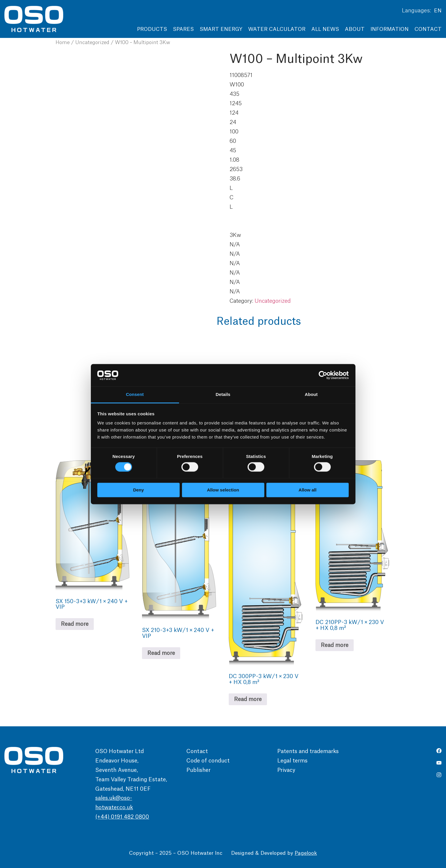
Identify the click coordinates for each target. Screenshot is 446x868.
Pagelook (306, 853)
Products (152, 29)
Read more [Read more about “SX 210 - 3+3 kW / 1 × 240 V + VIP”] (161, 653)
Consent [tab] (135, 395)
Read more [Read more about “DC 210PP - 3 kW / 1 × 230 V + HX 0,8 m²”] (335, 645)
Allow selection (223, 490)
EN (438, 11)
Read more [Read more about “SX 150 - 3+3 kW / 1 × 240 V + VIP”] (75, 624)
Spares (183, 29)
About (355, 29)
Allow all (308, 490)
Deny (139, 490)
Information (390, 29)
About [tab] (311, 395)
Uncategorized (92, 43)
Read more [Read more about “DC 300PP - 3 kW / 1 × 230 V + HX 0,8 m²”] (248, 699)
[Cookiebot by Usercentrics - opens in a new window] (323, 375)
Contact (428, 29)
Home (63, 43)
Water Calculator (277, 29)
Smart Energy (221, 29)
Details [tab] (223, 395)
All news (325, 29)
